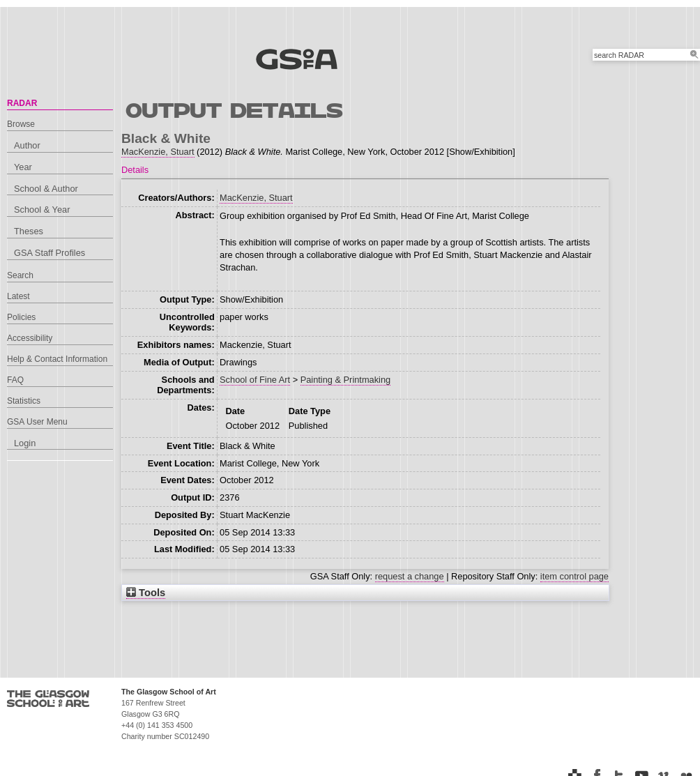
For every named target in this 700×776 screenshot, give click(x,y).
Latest (18, 296)
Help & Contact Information (57, 359)
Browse (21, 124)
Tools (146, 593)
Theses (29, 231)
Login (25, 443)
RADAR (22, 103)
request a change (410, 576)
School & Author (46, 189)
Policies (21, 317)
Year (23, 167)
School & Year (42, 210)
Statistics (24, 401)
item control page (575, 576)
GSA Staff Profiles (50, 253)
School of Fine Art (255, 380)
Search (20, 275)
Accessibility (30, 338)
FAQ (15, 380)
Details (135, 170)
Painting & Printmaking (345, 380)
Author (27, 145)
